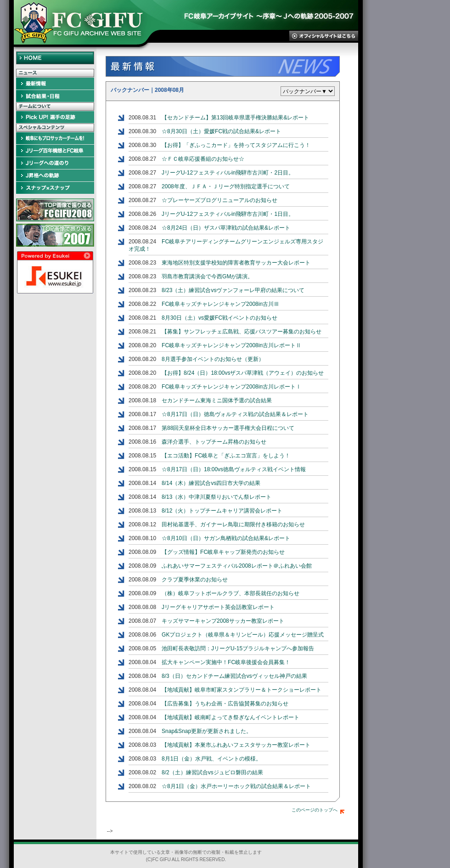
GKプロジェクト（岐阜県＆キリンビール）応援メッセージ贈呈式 (243, 635)
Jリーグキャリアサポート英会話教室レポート (218, 607)
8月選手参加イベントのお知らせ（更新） (213, 359)
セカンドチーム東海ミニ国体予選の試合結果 (217, 400)
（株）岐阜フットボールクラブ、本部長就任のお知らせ (231, 593)
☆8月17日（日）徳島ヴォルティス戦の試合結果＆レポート (235, 414)
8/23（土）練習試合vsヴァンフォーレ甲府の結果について (233, 290)
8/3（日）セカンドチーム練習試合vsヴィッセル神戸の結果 (234, 676)
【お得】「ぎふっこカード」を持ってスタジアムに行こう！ (236, 145)
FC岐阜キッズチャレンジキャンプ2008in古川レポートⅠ (231, 387)
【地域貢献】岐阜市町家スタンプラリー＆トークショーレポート (242, 690)
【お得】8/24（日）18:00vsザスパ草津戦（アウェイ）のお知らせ (243, 373)
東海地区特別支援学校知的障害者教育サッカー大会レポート (236, 263)
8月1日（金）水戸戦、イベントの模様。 (211, 759)
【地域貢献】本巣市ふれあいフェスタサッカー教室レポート (236, 745)
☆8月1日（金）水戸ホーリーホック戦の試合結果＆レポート (236, 786)
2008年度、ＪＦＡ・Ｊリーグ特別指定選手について (226, 186)
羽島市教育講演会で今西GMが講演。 (207, 276)
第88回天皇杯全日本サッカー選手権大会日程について (228, 428)
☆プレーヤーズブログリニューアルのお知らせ (219, 200)
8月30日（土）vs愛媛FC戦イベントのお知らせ (219, 318)
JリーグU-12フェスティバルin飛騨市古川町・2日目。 (228, 173)
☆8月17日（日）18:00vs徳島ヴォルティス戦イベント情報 (234, 469)
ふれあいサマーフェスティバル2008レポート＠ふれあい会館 (237, 566)
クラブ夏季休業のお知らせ (195, 580)
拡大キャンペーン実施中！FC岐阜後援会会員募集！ (226, 662)
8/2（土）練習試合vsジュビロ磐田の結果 (212, 772)
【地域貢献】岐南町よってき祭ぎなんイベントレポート (231, 717)
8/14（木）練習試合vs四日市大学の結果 (211, 483)
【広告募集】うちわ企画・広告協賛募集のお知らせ (225, 704)
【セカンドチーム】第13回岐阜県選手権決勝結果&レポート (235, 118)
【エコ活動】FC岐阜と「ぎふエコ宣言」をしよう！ (226, 456)
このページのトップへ (318, 810)
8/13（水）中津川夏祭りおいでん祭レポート (217, 497)
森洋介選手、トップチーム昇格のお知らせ (214, 442)
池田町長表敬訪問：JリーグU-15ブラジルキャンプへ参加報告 (238, 648)
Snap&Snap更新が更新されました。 (207, 731)
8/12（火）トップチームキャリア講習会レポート (222, 511)
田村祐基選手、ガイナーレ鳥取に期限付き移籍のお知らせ (233, 524)
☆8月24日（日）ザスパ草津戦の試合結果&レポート (226, 228)
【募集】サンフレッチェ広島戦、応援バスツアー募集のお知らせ (242, 332)
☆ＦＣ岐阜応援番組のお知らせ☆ (203, 159)
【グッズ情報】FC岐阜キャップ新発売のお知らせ (223, 552)
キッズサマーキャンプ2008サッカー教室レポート (223, 621)
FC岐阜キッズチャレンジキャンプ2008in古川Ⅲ (220, 304)
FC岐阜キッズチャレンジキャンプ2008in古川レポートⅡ (231, 345)
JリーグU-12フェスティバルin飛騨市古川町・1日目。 (228, 214)
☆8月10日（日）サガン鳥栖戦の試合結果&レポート (226, 538)
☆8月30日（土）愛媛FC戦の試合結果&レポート (221, 131)
